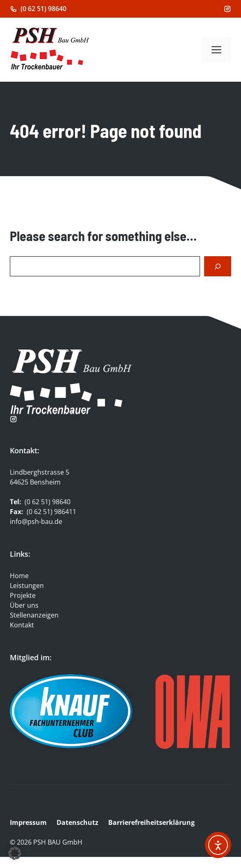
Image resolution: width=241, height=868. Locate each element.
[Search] (218, 266)
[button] (15, 853)
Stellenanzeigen (34, 615)
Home (19, 576)
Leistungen (27, 586)
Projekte (23, 595)
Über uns (24, 605)
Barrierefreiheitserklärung (152, 822)
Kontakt (22, 625)
